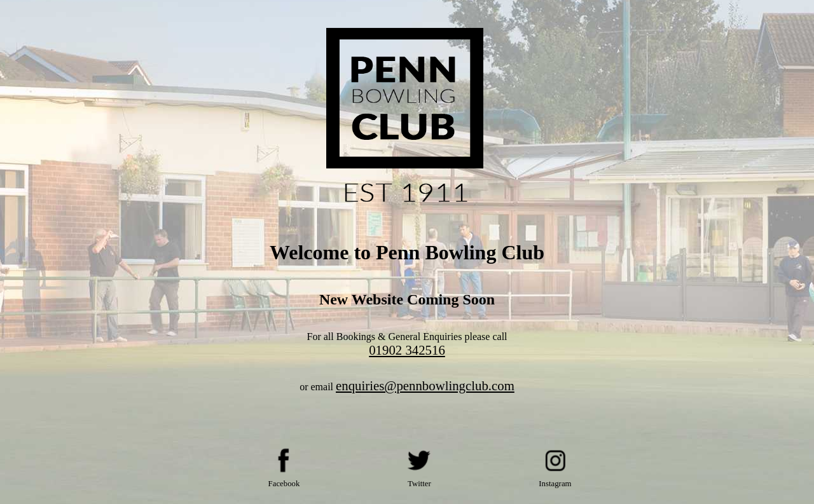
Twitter (419, 484)
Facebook (284, 484)
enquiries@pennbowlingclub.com (425, 385)
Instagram (555, 484)
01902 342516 (407, 350)
